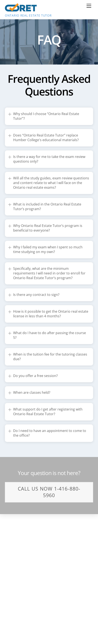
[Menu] (89, 6)
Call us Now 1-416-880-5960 (49, 492)
